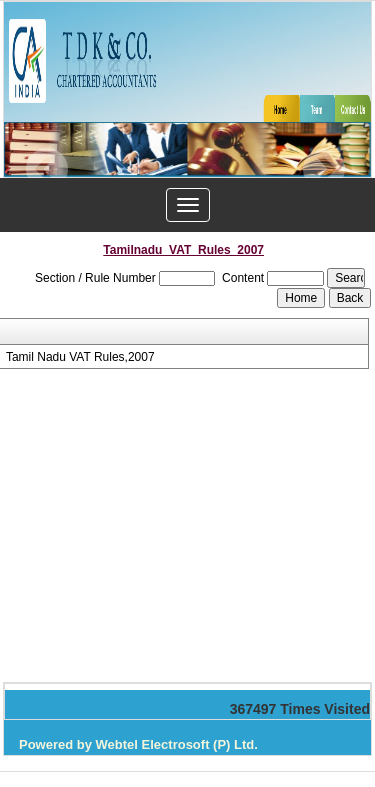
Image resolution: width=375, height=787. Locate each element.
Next (323, 169)
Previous (47, 169)
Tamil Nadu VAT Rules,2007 (80, 357)
